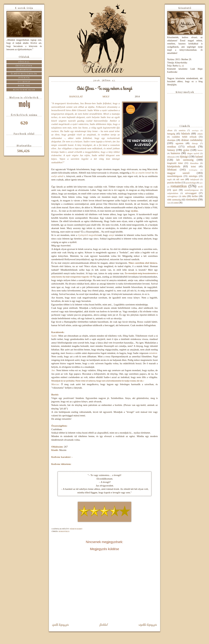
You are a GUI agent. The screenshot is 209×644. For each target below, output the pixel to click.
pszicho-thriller (174, 183)
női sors (180, 179)
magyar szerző (178, 173)
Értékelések (24, 66)
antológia (195, 130)
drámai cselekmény (192, 140)
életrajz (195, 143)
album (170, 130)
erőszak (191, 147)
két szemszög (185, 160)
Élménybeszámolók (24, 74)
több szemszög (174, 200)
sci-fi (200, 187)
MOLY (106, 96)
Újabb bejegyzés (60, 625)
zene (176, 203)
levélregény (193, 170)
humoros (175, 153)
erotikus (172, 147)
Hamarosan (24, 70)
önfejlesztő (195, 179)
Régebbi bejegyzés (148, 625)
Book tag (24, 86)
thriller (195, 196)
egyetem (179, 143)
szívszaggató (191, 193)
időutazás (171, 157)
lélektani (172, 170)
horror (200, 150)
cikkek (200, 134)
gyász (186, 150)
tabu (184, 196)
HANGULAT (76, 96)
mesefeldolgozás (175, 176)
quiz (201, 183)
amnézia (182, 130)
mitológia (193, 176)
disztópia (171, 140)
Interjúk (24, 78)
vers (169, 203)
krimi (193, 167)
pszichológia (191, 183)
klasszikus (194, 163)
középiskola (174, 166)
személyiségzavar (191, 190)
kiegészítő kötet (175, 163)
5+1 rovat (24, 82)
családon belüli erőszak (184, 137)
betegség (171, 134)
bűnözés (186, 134)
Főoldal (104, 625)
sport (175, 190)
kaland (199, 157)
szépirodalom (173, 193)
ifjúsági (184, 157)
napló (169, 179)
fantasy (171, 150)
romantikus (64, 531)
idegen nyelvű (193, 153)
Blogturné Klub (24, 90)
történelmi (192, 199)
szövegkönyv (173, 196)
